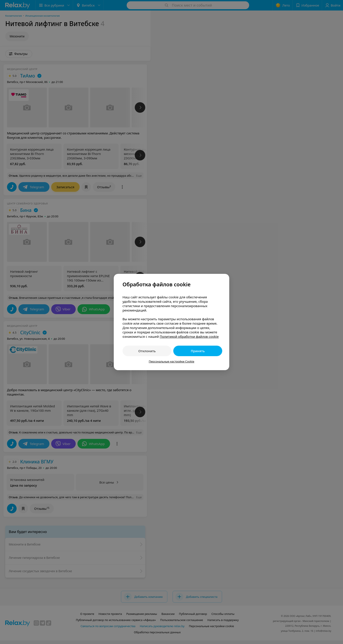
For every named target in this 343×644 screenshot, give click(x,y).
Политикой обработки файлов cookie (189, 336)
